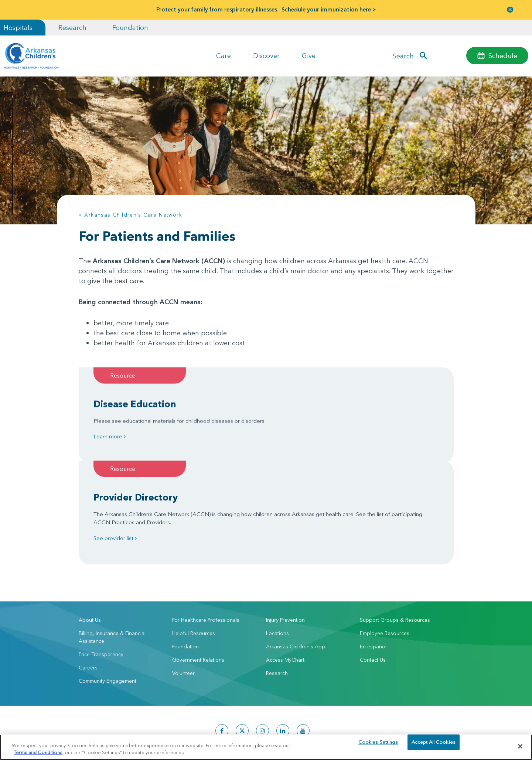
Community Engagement (108, 601)
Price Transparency (101, 574)
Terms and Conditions (38, 752)
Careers (88, 588)
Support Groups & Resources (395, 540)
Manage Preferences (219, 731)
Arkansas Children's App (296, 567)
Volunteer (183, 593)
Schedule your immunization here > (329, 9)
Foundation (130, 28)
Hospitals (18, 28)
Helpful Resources (194, 553)
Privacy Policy (150, 731)
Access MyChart (285, 580)
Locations (277, 553)
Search (403, 56)
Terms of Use (180, 731)
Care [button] (224, 56)
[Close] (520, 746)
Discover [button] (266, 56)
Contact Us (373, 580)
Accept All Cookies (434, 746)
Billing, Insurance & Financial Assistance (112, 557)
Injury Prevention (285, 540)
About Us (90, 540)
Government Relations (198, 580)
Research (72, 28)
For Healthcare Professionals (206, 540)
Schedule (503, 56)
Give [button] (309, 56)
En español (373, 567)
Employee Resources (385, 553)
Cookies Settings (378, 746)
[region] (266, 747)
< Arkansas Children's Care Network (131, 215)
